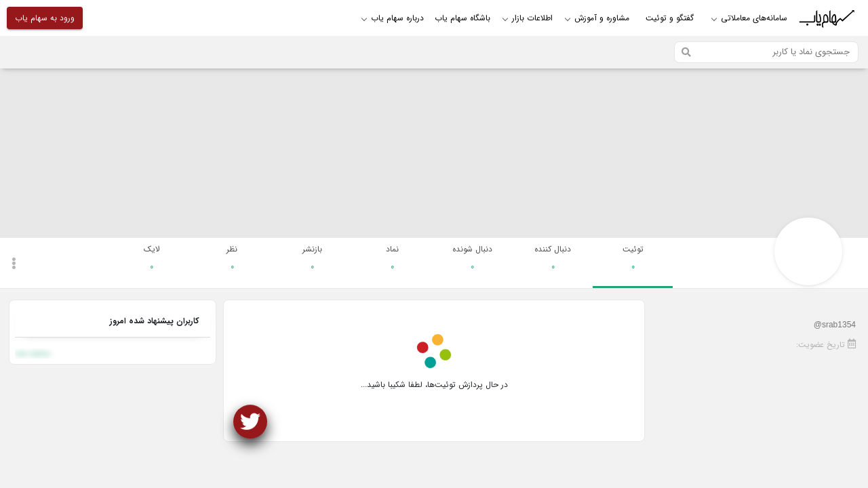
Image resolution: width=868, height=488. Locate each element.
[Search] (766, 52)
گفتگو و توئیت (670, 18)
